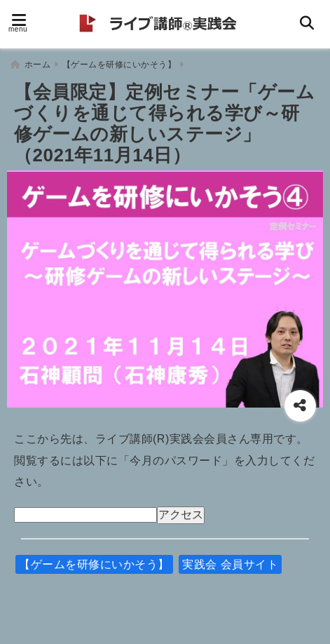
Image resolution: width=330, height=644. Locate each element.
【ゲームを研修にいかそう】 (94, 564)
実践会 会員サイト (230, 564)
